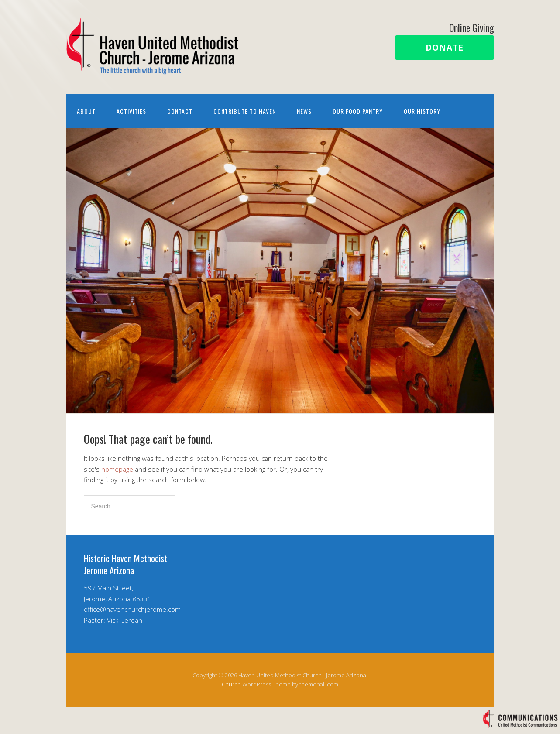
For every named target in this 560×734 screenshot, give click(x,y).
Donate (445, 48)
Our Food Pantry (358, 111)
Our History (422, 111)
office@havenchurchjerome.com (132, 609)
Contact (180, 111)
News (304, 111)
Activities (131, 111)
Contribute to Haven (245, 111)
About (86, 111)
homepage (117, 469)
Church (231, 684)
